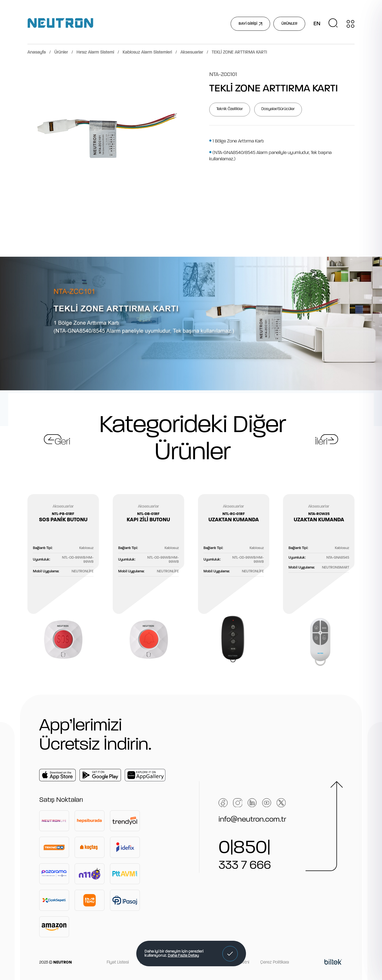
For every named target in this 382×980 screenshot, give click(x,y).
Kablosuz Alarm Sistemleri (147, 52)
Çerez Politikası (275, 962)
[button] (230, 954)
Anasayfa (37, 52)
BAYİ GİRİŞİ (250, 24)
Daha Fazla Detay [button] (183, 956)
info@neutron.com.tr (252, 820)
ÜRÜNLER (289, 24)
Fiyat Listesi (118, 962)
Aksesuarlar (192, 52)
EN (317, 24)
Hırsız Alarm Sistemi (95, 52)
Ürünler (61, 52)
